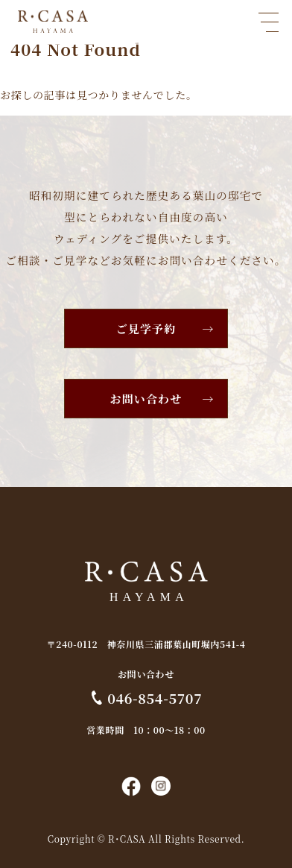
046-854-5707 (155, 698)
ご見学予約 (146, 328)
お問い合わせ (146, 399)
